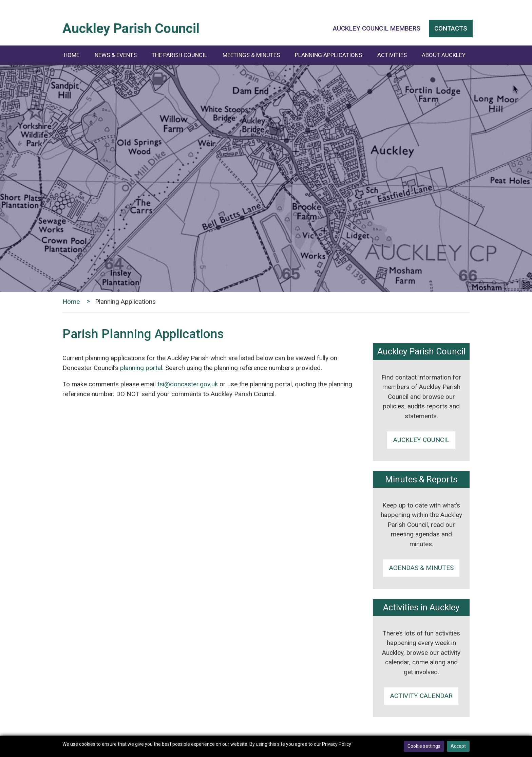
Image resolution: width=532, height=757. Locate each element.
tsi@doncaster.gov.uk (188, 384)
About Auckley (444, 55)
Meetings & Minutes (251, 55)
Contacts (451, 28)
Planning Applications (328, 55)
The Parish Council (179, 55)
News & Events (116, 55)
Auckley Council (421, 440)
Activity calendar (421, 696)
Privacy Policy (337, 744)
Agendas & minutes (421, 568)
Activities (392, 55)
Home (72, 55)
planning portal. (142, 368)
